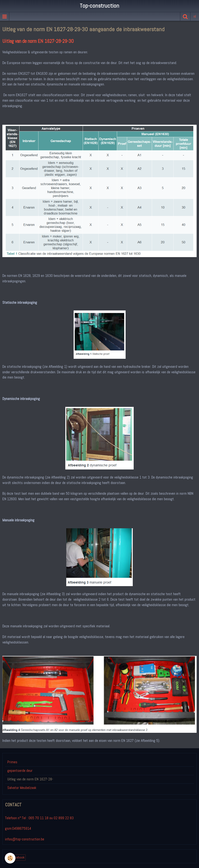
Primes (12, 762)
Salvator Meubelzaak (22, 788)
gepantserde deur (20, 771)
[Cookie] (10, 858)
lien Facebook (15, 857)
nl (195, 16)
